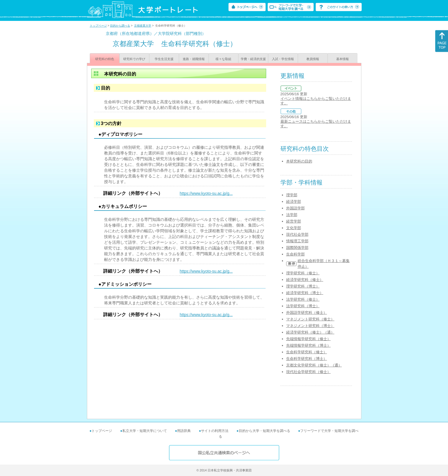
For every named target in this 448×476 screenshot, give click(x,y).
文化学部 (294, 228)
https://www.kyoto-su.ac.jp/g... (206, 193)
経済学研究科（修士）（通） (310, 332)
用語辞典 (184, 431)
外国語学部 (295, 208)
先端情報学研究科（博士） (308, 345)
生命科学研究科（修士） (307, 352)
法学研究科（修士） (303, 299)
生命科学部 (295, 254)
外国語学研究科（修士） (307, 313)
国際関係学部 (297, 248)
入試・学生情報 (283, 59)
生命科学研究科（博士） (307, 359)
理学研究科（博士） (303, 286)
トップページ (98, 26)
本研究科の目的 (299, 161)
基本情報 (343, 59)
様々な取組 (223, 59)
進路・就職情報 (194, 59)
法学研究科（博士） (303, 306)
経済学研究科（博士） (305, 293)
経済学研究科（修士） (305, 280)
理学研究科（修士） (303, 273)
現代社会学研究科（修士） (308, 372)
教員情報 (313, 59)
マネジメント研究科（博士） (310, 326)
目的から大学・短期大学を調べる (264, 431)
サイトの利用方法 (215, 431)
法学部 (292, 215)
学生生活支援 (164, 59)
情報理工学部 (297, 241)
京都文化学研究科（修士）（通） (314, 365)
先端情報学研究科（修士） (308, 339)
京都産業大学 (143, 26)
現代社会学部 (297, 234)
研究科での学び (134, 59)
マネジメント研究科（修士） (310, 319)
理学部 (292, 195)
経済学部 (294, 202)
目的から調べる (120, 26)
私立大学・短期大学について (145, 431)
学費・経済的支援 (253, 59)
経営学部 (294, 221)
